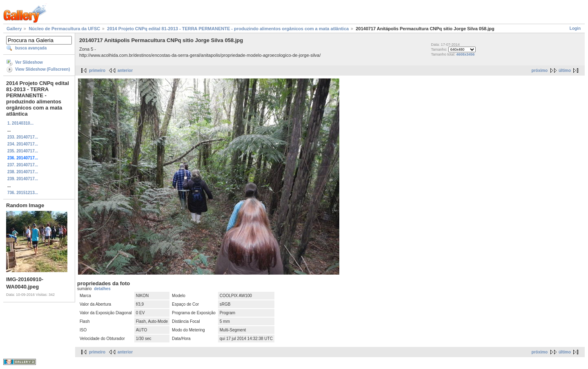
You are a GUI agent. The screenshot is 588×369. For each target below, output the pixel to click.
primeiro (97, 70)
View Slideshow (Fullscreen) (42, 69)
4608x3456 (465, 54)
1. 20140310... (20, 123)
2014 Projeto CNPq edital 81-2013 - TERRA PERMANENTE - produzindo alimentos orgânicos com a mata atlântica (228, 29)
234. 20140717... (23, 144)
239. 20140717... (23, 179)
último (565, 70)
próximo (540, 70)
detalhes (102, 289)
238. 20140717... (23, 172)
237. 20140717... (23, 165)
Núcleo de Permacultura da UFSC (64, 29)
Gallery (14, 29)
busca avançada (31, 48)
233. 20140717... (23, 137)
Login (575, 28)
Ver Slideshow (29, 62)
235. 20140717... (23, 151)
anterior (125, 70)
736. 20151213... (23, 193)
